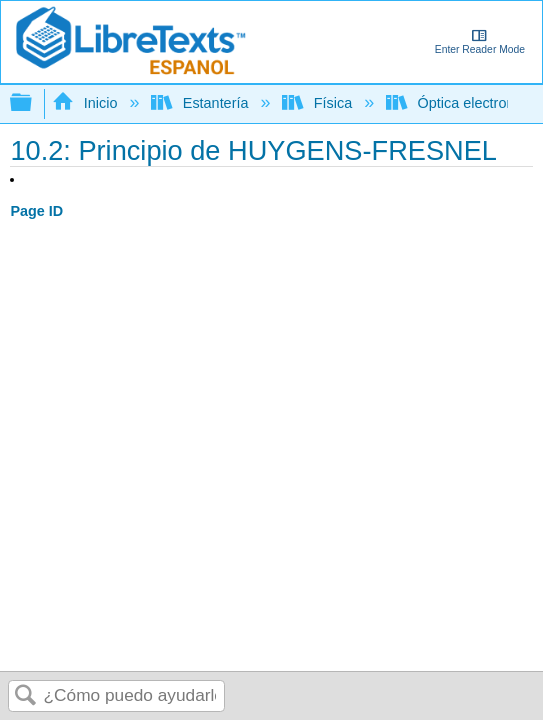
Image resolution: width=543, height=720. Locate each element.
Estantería (201, 103)
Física (319, 103)
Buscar (26, 696)
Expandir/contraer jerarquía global (34, 103)
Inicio (86, 103)
